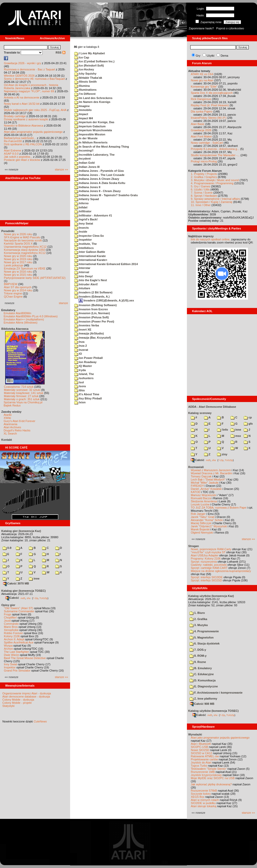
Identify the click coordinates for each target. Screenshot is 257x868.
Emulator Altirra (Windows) (21, 323)
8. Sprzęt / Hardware (204, 196)
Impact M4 (84, 118)
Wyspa (8, 646)
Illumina (82, 86)
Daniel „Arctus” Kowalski (206, 489)
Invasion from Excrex (91, 309)
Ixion (80, 402)
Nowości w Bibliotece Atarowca (24, 126)
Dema (224, 56)
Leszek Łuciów (200, 504)
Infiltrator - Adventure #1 (93, 215)
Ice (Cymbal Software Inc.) (94, 61)
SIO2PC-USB (199, 747)
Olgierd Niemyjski (202, 532)
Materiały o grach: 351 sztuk (22, 399)
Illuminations (85, 90)
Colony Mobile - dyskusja (18, 700)
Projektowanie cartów (204, 759)
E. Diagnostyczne (204, 686)
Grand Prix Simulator (17, 670)
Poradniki (8, 231)
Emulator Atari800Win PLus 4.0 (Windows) (31, 316)
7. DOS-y (198, 650)
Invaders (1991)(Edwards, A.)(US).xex (106, 300)
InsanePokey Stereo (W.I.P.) (209, 118)
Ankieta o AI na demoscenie (22, 97)
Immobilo (83, 110)
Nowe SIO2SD (200, 750)
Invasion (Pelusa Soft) (92, 317)
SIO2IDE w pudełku (203, 803)
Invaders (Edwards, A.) (92, 297)
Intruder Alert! (86, 284)
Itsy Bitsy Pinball (88, 398)
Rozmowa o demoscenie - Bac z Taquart (29, 69)
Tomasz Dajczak (201, 476)
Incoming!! (84, 150)
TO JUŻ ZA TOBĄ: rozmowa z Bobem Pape (218, 508)
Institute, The (86, 244)
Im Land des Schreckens (93, 98)
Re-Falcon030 (13, 141)
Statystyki (8, 706)
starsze (63, 303)
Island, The (84, 374)
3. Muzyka (199, 625)
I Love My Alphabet (90, 53)
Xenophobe (11, 630)
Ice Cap (82, 57)
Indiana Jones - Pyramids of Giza (99, 171)
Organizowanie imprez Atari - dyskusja (27, 693)
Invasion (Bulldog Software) (96, 305)
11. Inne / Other (201, 205)
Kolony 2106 (12, 636)
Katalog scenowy (200, 413)
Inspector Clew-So (89, 236)
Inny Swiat (84, 223)
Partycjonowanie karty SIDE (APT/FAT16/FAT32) (35, 278)
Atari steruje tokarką (204, 806)
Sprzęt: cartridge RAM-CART (209, 568)
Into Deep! (84, 276)
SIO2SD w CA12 (201, 753)
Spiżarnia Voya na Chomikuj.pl (23, 402)
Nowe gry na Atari (202, 80)
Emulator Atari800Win (17, 313)
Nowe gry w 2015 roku (18, 275)
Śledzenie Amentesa (204, 501)
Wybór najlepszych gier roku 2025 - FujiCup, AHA (35, 110)
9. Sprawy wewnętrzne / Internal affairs (215, 199)
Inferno (81, 203)
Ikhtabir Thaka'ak (88, 78)
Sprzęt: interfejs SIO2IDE (207, 577)
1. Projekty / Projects (204, 174)
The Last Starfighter (16, 652)
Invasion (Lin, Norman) (92, 313)
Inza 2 (81, 346)
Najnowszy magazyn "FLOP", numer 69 (29, 91)
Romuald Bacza (201, 498)
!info (222, 430)
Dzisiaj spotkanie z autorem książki (26, 119)
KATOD (196, 492)
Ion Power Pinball (89, 358)
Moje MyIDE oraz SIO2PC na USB (213, 778)
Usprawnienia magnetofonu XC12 (25, 247)
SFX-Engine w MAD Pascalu (22, 237)
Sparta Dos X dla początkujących (212, 93)
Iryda (80, 370)
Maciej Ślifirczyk (201, 523)
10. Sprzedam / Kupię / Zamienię (212, 202)
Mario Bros (11, 627)
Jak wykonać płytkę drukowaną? (211, 784)
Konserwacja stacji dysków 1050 (24, 250)
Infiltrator (83, 211)
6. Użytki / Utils (200, 189)
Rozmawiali (196, 467)
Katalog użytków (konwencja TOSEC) (213, 711)
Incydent (82, 159)
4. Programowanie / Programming (212, 183)
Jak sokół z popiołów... (18, 157)
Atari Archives (12, 427)
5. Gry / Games (201, 186)
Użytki (211, 56)
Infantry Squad (87, 199)
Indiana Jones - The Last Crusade (99, 175)
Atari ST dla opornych (18, 287)
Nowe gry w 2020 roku (18, 256)
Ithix (80, 390)
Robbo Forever (13, 633)
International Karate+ (91, 260)
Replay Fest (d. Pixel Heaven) (210, 105)
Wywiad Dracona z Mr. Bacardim (211, 473)
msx (236, 436)
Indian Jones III (87, 167)
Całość (12, 598)
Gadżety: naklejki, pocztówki (209, 565)
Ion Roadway (85, 362)
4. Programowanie (204, 631)
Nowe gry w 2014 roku (18, 290)
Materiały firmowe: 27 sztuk (21, 396)
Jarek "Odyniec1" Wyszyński (209, 526)
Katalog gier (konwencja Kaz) (21, 531)
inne (34, 578)
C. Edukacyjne (202, 674)
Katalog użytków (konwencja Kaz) (211, 596)
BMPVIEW (11, 284)
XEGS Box (198, 797)
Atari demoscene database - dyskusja (26, 696)
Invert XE (83, 330)
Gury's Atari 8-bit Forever (19, 421)
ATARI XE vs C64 (202, 74)
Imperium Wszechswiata (93, 130)
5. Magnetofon (202, 637)
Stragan (194, 546)
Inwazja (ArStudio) (89, 333)
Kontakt (7, 440)
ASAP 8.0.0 (11, 154)
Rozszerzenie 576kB (204, 791)
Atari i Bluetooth (201, 744)
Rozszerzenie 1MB (203, 772)
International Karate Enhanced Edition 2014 (106, 264)
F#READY (197, 486)
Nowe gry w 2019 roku (18, 259)
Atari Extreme (13, 150)
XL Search (10, 433)
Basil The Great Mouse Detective (25, 658)
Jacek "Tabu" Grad (203, 517)
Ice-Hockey (84, 69)
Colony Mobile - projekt (17, 703)
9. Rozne (198, 662)
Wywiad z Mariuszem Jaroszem (211, 470)
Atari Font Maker (201, 136)
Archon (8, 649)
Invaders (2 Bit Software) (93, 292)
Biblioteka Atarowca (15, 329)
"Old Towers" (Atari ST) (19, 608)
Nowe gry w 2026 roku (18, 234)
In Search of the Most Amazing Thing (102, 147)
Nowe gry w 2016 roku (18, 272)
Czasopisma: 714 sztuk (19, 387)
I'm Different (85, 94)
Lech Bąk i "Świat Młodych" (208, 479)
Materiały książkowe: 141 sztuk (24, 393)
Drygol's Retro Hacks (17, 430)
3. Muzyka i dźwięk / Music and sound (215, 180)
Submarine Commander (19, 611)
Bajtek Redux (12, 405)
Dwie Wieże (11, 655)
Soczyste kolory (201, 794)
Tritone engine (13, 293)
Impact (81, 114)
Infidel (81, 207)
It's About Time (87, 394)
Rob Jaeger (198, 514)
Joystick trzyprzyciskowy (206, 775)
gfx (248, 424)
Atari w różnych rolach (205, 800)
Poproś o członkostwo (230, 28)
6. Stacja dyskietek (205, 643)
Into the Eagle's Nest (91, 280)
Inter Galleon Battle (90, 252)
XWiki (7, 418)
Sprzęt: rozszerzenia (204, 562)
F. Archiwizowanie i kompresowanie (216, 693)
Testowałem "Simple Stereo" (209, 769)
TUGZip (44, 598)
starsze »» (61, 169)
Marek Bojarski (200, 529)
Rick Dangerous (201, 99)
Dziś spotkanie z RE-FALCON (23, 144)
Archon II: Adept (14, 639)
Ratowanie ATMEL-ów (205, 756)
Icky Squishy (85, 74)
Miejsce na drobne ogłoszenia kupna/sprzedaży (221, 571)
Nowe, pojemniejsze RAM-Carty (211, 549)
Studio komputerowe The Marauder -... (215, 155)
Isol (79, 382)
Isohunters (84, 378)
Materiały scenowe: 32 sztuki (22, 390)
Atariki (8, 415)
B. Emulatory (201, 668)
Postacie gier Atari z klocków (22, 160)
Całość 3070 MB (16, 583)
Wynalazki (195, 734)
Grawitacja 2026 (201, 130)
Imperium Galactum (90, 126)
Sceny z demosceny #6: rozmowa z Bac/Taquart (34, 79)
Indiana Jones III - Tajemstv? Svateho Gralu (106, 195)
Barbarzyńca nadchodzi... (20, 138)
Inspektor (10, 667)
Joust (7, 621)
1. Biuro (197, 613)
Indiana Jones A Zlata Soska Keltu (100, 183)
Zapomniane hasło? (201, 28)
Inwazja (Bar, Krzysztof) (93, 338)
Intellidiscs (84, 248)
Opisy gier (8, 605)
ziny (222, 454)
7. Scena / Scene (202, 193)
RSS (60, 52)
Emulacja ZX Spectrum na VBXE (25, 268)
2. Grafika (198, 619)
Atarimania (11, 424)
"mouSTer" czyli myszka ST (208, 552)
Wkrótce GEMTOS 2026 (19, 76)
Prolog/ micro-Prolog (204, 161)
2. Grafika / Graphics (204, 177)
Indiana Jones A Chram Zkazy (97, 179)
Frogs (8, 614)
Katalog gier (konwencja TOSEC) (23, 591)
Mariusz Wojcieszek (203, 495)
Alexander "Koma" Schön (207, 520)
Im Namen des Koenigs (92, 102)
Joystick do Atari (201, 762)
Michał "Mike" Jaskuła (205, 483)
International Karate (90, 256)
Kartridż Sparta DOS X (18, 244)
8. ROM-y (198, 656)
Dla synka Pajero (202, 111)
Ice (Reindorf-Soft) (89, 65)
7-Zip (35, 598)
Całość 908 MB (202, 704)
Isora (80, 386)
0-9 (7, 548)
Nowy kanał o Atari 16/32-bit (22, 104)
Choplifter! (10, 617)
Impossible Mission (90, 134)
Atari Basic (198, 124)
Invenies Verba (87, 325)
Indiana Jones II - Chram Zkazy (97, 191)
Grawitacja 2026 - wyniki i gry (22, 63)
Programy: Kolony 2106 (206, 558)
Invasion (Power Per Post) (94, 321)
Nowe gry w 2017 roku (18, 262)
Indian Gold (84, 163)
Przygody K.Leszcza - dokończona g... (215, 149)
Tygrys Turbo (199, 766)
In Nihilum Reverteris (91, 142)
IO (78, 354)
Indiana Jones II (87, 187)
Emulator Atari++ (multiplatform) (24, 319)
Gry (198, 56)
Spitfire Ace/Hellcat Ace (19, 642)
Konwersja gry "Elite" (204, 87)
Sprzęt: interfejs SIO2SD (206, 580)
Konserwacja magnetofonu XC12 (25, 253)
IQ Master (83, 366)
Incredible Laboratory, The (94, 155)
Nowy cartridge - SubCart (207, 143)
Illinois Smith (86, 82)
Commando (11, 624)
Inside (81, 232)
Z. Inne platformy (203, 699)
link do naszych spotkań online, (211, 239)
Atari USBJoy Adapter (205, 555)
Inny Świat (11, 664)
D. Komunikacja (203, 680)
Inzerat (81, 350)
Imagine (82, 106)
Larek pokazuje (14, 265)
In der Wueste (86, 138)
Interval (82, 272)
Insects (82, 228)
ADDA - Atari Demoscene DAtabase (212, 407)
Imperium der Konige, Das (94, 122)
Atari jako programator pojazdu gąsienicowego (33, 132)
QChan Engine (13, 297)
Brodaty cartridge (15, 116)
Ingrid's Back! (86, 219)
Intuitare (82, 288)
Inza (79, 342)
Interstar (82, 268)
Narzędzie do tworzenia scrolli (23, 240)
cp (248, 417)
